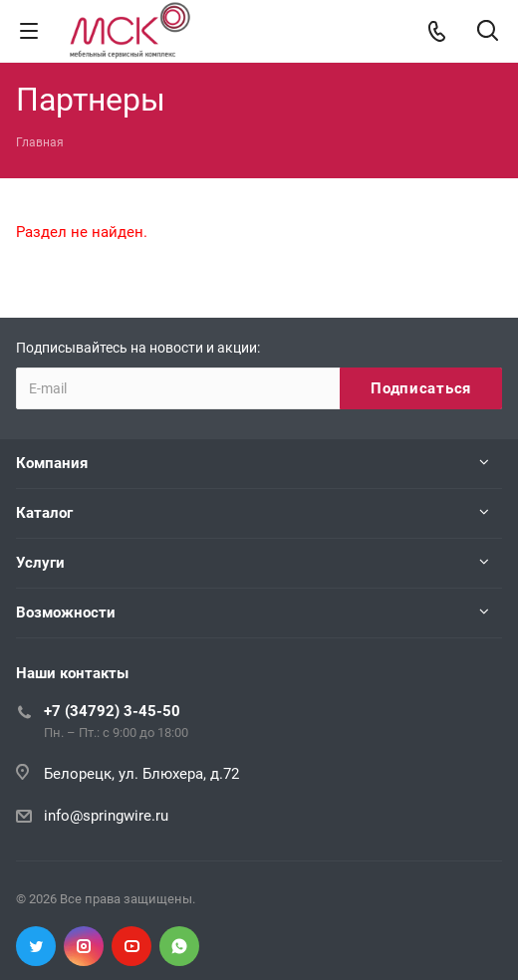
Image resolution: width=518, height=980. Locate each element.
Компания (52, 463)
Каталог (44, 513)
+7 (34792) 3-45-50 (112, 711)
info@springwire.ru (106, 816)
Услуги (40, 563)
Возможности (66, 612)
